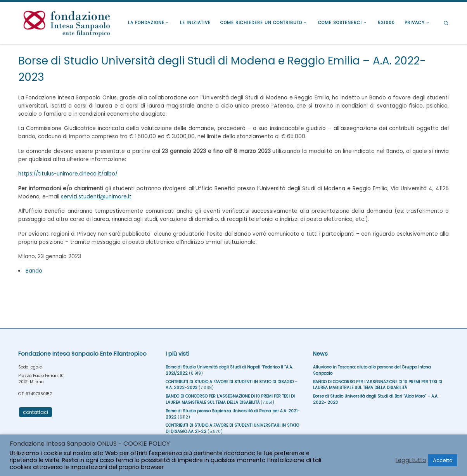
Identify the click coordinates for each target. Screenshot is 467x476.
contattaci (35, 412)
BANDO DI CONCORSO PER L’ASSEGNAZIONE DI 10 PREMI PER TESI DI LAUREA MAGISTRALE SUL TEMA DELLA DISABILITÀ (230, 399)
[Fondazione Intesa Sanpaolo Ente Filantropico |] (67, 22)
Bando (34, 271)
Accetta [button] (443, 460)
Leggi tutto (411, 460)
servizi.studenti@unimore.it (96, 197)
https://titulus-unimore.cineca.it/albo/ (68, 174)
